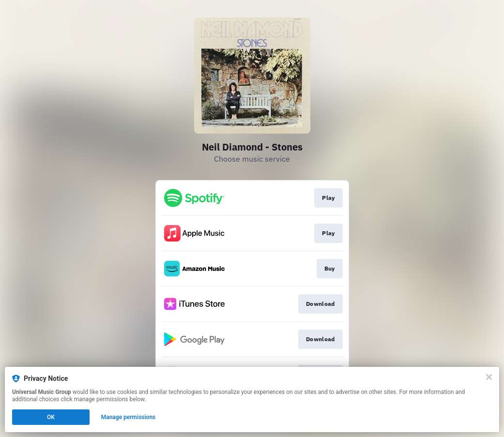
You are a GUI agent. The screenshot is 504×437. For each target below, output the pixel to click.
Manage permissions (129, 417)
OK (51, 417)
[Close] (489, 377)
